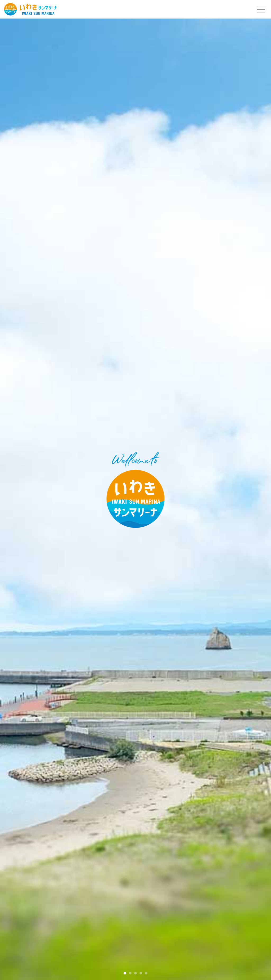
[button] (125, 973)
